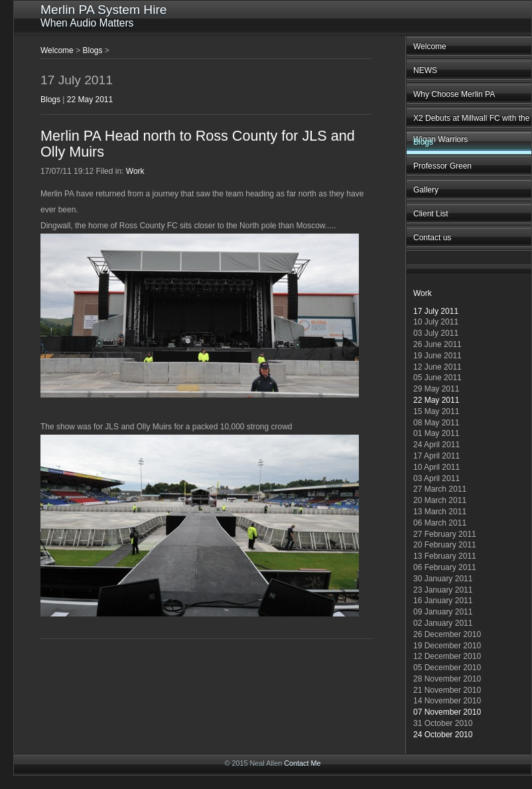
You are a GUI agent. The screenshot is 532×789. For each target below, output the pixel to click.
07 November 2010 (447, 712)
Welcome (430, 46)
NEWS (425, 70)
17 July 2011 (436, 311)
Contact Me (302, 763)
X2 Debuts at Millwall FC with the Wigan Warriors (471, 122)
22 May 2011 (436, 400)
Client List (431, 214)
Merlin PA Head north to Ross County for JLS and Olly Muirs (198, 144)
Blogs (423, 142)
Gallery (426, 190)
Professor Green (442, 166)
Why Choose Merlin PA (454, 94)
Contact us (432, 238)
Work (423, 293)
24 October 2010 (443, 735)
